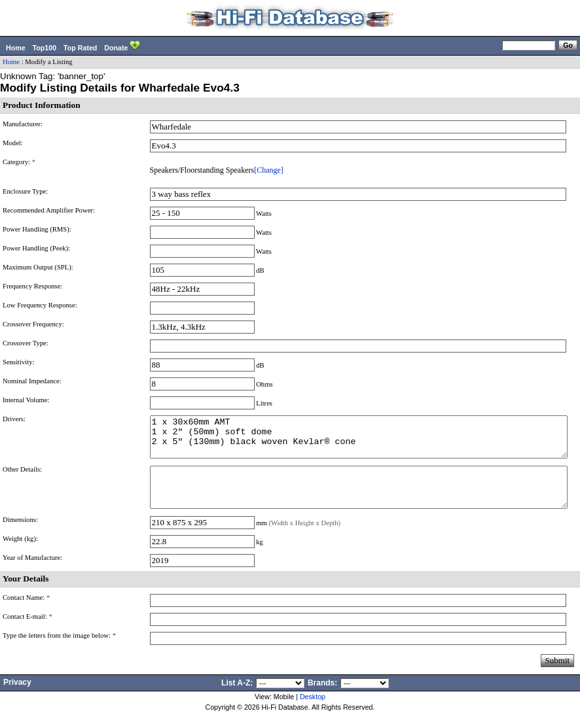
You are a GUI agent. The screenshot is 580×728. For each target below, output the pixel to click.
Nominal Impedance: (32, 381)
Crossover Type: (26, 343)
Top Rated (80, 48)
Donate (122, 46)
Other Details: (22, 477)
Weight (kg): (20, 554)
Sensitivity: (19, 362)
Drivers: (14, 419)
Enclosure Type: (25, 191)
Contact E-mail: (27, 632)
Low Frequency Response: (40, 305)
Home (16, 48)
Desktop (313, 712)
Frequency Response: (32, 286)
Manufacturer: (23, 124)
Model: (13, 143)
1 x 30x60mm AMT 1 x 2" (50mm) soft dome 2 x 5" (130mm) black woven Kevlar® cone (359, 441)
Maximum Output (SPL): (38, 267)
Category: (19, 162)
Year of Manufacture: (32, 573)
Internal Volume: (26, 400)
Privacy (17, 698)
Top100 (45, 48)
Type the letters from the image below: (59, 651)
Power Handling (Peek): (36, 248)
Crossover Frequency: (33, 324)
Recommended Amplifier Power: (49, 210)
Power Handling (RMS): (37, 229)
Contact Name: (26, 613)
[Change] (269, 170)
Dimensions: (20, 535)
